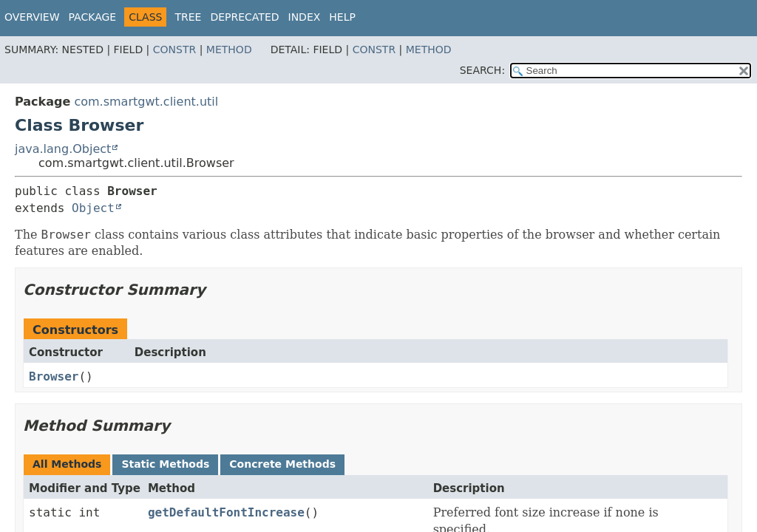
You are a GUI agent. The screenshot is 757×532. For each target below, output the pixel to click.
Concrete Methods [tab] (282, 464)
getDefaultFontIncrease (226, 512)
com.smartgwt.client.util (146, 102)
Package (93, 17)
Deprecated (244, 17)
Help (342, 17)
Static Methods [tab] (165, 464)
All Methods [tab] (67, 464)
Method (229, 50)
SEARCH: (482, 70)
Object (93, 208)
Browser (54, 376)
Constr (174, 50)
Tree (188, 17)
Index (305, 17)
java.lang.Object (63, 149)
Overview (32, 17)
